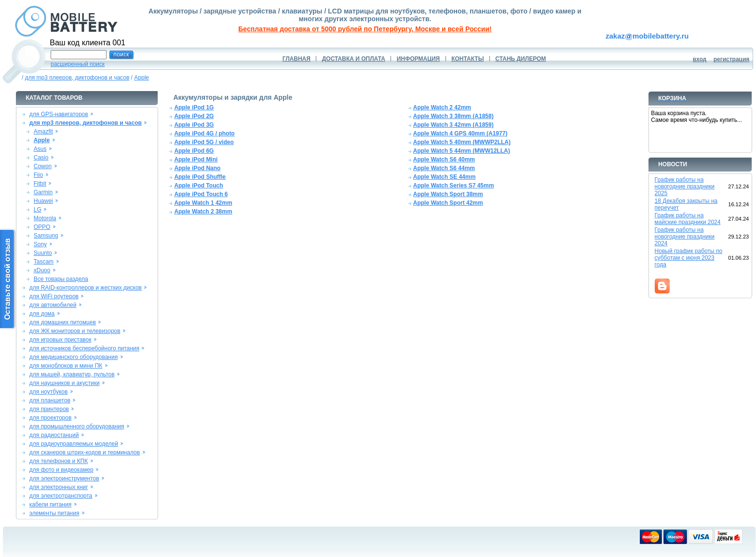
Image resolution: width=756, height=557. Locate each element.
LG (38, 210)
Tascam (44, 262)
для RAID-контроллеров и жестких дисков (86, 288)
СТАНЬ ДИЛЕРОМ (520, 59)
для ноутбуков (49, 392)
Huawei (43, 201)
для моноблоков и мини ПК (66, 366)
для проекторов (51, 418)
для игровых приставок (61, 340)
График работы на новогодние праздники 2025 (685, 186)
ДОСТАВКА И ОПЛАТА (354, 59)
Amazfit (43, 132)
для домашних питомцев (63, 322)
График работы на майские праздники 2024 (688, 219)
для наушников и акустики (65, 383)
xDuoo (42, 270)
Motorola (45, 218)
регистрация (732, 59)
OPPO (42, 227)
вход (700, 59)
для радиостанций (54, 435)
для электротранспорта (61, 496)
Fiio (38, 175)
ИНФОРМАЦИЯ (418, 59)
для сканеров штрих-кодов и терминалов (85, 452)
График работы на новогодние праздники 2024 (685, 237)
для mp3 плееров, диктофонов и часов (77, 78)
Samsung (46, 236)
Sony (40, 244)
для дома (42, 314)
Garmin (43, 192)
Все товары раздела (61, 279)
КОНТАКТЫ (467, 59)
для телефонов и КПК (59, 461)
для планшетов (50, 400)
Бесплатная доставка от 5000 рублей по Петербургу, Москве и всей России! (365, 29)
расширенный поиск (78, 64)
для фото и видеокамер (61, 470)
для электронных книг (59, 487)
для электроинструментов (64, 478)
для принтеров (49, 409)
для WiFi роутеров (54, 296)
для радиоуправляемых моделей (74, 444)
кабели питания (50, 504)
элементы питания (54, 513)
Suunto (43, 253)
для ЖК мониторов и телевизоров (75, 331)
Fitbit (40, 184)
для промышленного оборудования (77, 426)
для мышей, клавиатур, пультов (72, 374)
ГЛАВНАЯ (297, 59)
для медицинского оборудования (74, 357)
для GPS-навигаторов (59, 114)
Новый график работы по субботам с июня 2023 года (689, 258)
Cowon (43, 166)
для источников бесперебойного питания (84, 348)
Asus (40, 149)
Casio (41, 158)
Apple (142, 78)
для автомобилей (53, 305)
